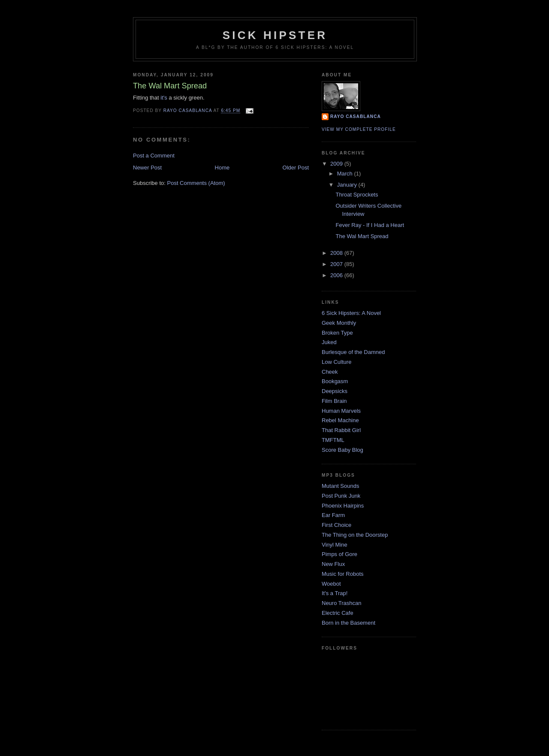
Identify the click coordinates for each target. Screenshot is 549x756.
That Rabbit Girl (341, 430)
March (346, 174)
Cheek (330, 372)
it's (164, 98)
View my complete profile (359, 129)
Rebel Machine (340, 420)
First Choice (336, 525)
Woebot (331, 584)
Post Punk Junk (341, 496)
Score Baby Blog (342, 450)
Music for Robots (343, 574)
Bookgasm (335, 381)
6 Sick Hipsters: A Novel (351, 313)
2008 (337, 253)
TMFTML (333, 440)
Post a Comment (154, 156)
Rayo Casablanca (356, 116)
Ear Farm (333, 515)
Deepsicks (335, 391)
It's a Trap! (335, 593)
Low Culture (336, 362)
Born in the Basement (348, 623)
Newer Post (147, 168)
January (348, 185)
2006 (337, 275)
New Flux (333, 564)
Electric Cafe (338, 613)
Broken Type (337, 333)
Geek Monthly (339, 323)
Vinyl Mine (335, 545)
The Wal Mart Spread (362, 236)
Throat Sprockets (357, 195)
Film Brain (334, 401)
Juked (329, 342)
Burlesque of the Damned (353, 352)
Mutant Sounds (340, 486)
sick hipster (275, 35)
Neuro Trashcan (342, 603)
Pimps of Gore (339, 554)
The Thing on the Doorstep (355, 535)
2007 (337, 264)
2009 (337, 164)
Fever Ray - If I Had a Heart (370, 225)
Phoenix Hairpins (343, 506)
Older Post (296, 168)
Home (222, 168)
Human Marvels (341, 411)
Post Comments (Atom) (196, 183)
